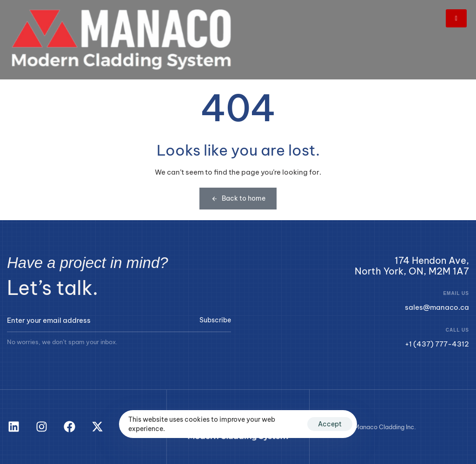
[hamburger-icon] (456, 18)
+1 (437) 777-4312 (437, 344)
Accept (330, 424)
